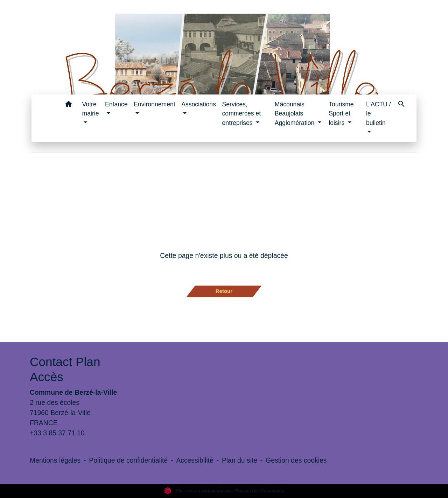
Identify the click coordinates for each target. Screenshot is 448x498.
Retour (224, 291)
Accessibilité (195, 460)
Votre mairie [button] (91, 109)
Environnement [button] (154, 104)
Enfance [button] (116, 104)
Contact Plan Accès (65, 369)
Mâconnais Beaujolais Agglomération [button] (295, 114)
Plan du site (240, 460)
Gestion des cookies (296, 460)
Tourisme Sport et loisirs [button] (341, 114)
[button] (69, 105)
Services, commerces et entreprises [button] (241, 114)
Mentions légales (55, 460)
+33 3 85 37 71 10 (57, 433)
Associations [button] (199, 104)
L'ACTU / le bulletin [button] (379, 114)
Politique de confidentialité (128, 460)
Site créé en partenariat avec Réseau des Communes (224, 491)
